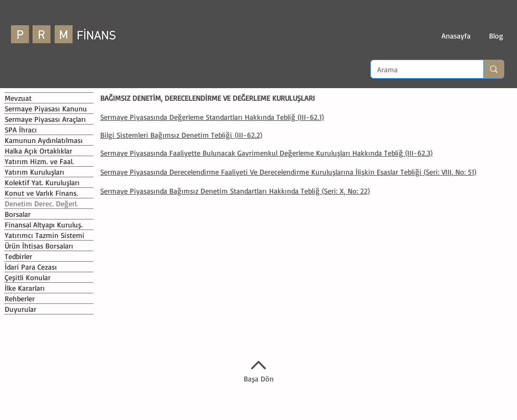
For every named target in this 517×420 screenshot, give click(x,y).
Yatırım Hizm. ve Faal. (39, 161)
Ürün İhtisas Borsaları (39, 246)
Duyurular (21, 309)
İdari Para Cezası (31, 267)
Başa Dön (259, 379)
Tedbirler (18, 256)
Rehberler (20, 298)
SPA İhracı (21, 130)
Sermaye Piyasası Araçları (45, 119)
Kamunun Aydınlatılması (44, 140)
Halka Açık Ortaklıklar (39, 151)
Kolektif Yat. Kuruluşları (42, 182)
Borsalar (18, 214)
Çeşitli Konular (28, 277)
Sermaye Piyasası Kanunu (46, 108)
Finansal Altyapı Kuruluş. (44, 225)
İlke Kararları (25, 288)
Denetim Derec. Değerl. (41, 203)
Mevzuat (18, 98)
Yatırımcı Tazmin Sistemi (45, 235)
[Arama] (419, 70)
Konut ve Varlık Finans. (41, 193)
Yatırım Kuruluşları (35, 172)
